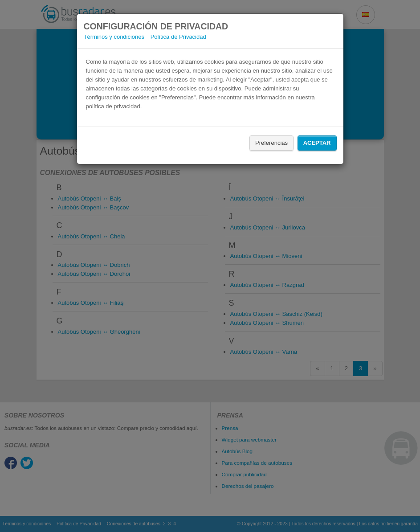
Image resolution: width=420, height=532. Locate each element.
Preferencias (271, 143)
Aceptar (317, 143)
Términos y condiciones (114, 37)
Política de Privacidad (178, 37)
